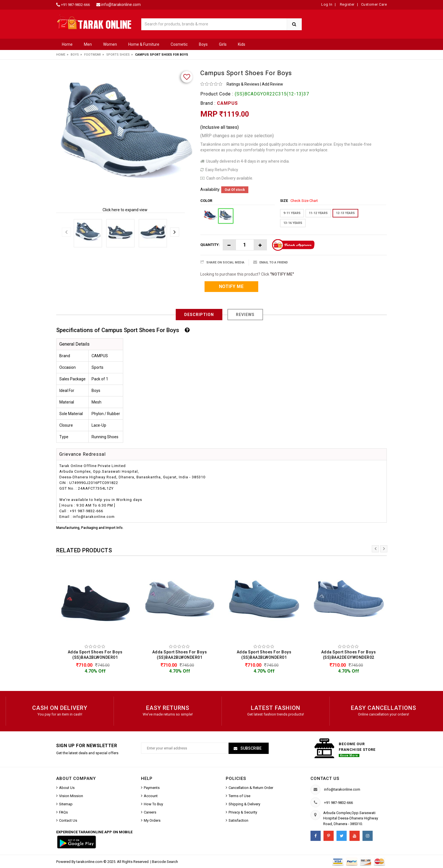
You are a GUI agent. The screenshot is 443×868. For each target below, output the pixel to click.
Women (110, 44)
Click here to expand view (125, 210)
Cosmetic (179, 44)
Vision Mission (71, 796)
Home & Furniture (144, 44)
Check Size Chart (304, 201)
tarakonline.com (90, 862)
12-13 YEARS (345, 213)
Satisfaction (238, 820)
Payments (152, 788)
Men (88, 44)
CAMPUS (227, 103)
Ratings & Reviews (243, 84)
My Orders (152, 820)
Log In (327, 4)
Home (67, 44)
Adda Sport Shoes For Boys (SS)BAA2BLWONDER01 (95, 655)
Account (151, 796)
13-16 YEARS (293, 223)
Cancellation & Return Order (251, 788)
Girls (223, 44)
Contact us (325, 778)
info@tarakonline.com (121, 5)
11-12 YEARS (318, 213)
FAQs (63, 812)
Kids (242, 44)
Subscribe (251, 748)
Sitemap (66, 804)
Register (347, 4)
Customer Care (374, 4)
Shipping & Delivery (244, 804)
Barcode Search (165, 862)
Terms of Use (239, 796)
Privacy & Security (243, 812)
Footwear (93, 55)
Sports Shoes (118, 55)
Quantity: (210, 245)
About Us (67, 788)
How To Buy (153, 804)
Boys (203, 44)
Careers (150, 812)
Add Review (272, 84)
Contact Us (68, 820)
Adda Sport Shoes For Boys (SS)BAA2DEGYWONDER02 (349, 655)
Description (199, 315)
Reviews (245, 315)
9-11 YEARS (292, 213)
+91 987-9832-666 (75, 5)
